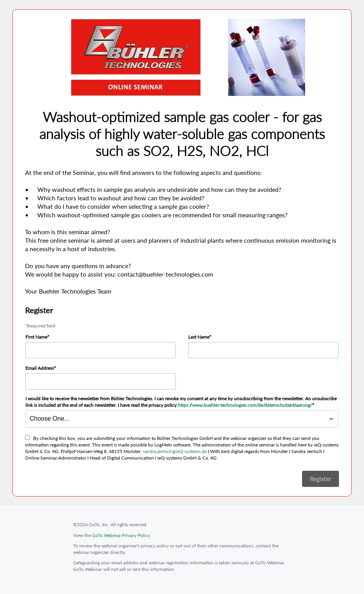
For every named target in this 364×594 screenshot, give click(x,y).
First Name (36, 337)
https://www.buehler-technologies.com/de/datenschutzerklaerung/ (245, 405)
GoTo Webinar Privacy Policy (121, 535)
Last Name (199, 337)
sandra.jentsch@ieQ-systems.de (175, 451)
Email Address (40, 368)
